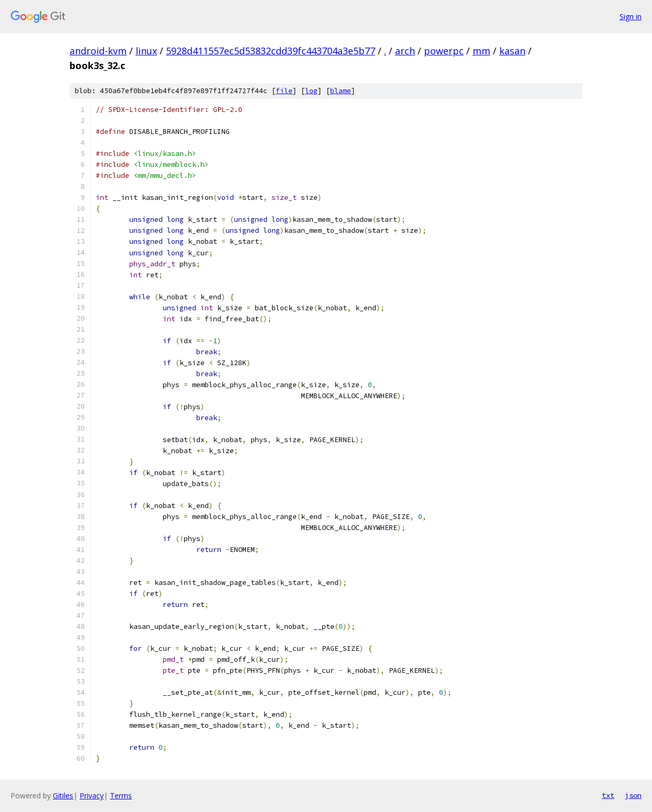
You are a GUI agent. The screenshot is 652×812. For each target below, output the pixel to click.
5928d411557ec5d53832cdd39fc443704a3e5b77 (271, 51)
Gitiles (63, 796)
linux (146, 51)
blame (341, 91)
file (284, 91)
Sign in (631, 16)
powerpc (444, 51)
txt (608, 795)
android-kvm (98, 51)
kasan (512, 51)
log (311, 91)
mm (481, 51)
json (633, 795)
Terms (121, 796)
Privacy (92, 796)
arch (405, 51)
